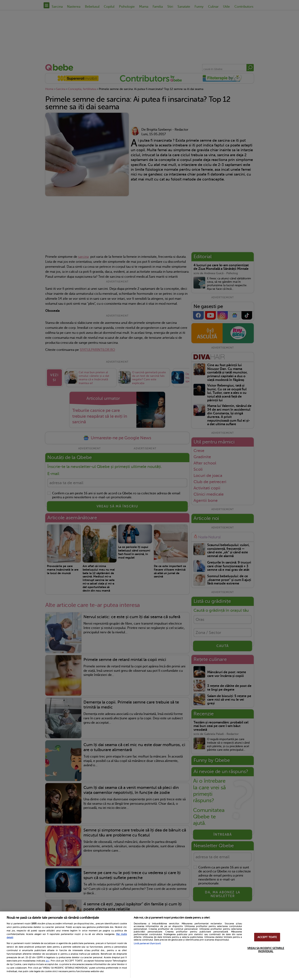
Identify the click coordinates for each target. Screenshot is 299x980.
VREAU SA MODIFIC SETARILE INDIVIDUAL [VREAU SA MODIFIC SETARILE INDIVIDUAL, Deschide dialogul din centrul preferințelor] (266, 950)
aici (48, 961)
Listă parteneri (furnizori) (147, 944)
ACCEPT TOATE (267, 937)
